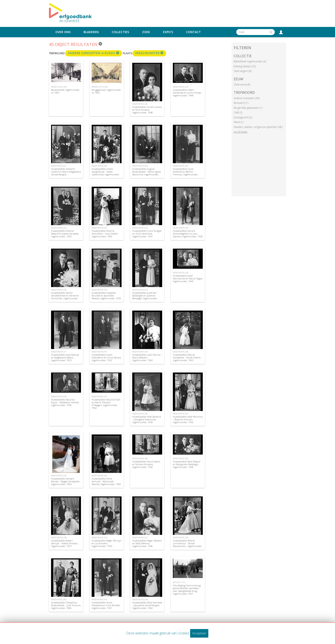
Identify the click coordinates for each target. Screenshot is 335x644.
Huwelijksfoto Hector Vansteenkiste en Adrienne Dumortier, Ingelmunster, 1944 (65, 297)
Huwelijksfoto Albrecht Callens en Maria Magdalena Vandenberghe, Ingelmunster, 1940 (66, 173)
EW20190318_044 (140, 599)
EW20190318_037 (181, 414)
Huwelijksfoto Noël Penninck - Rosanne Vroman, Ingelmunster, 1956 (188, 419)
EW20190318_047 (59, 476)
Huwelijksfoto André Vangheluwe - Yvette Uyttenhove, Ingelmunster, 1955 (106, 173)
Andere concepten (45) (247, 98)
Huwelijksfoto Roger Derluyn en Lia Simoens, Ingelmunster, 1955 (107, 543)
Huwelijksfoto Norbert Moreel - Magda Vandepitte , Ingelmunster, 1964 (66, 481)
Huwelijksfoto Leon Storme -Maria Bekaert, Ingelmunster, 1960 (147, 357)
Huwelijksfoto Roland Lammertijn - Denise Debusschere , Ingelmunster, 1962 (187, 545)
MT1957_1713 (179, 582)
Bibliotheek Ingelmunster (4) (250, 61)
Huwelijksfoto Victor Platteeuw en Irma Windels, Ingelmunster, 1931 (106, 605)
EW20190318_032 (59, 228)
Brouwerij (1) (241, 103)
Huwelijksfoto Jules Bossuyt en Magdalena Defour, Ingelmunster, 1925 (65, 357)
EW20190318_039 (59, 397)
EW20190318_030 (140, 458)
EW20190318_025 (59, 290)
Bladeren (91, 32)
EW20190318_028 (140, 104)
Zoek (146, 32)
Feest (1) (239, 122)
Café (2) (238, 112)
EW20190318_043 (140, 352)
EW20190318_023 (140, 290)
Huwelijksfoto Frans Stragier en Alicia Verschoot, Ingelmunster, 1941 (147, 234)
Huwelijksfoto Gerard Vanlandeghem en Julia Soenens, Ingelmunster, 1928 (188, 234)
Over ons (63, 32)
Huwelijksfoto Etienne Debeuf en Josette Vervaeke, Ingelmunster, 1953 (65, 234)
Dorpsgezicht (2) (243, 117)
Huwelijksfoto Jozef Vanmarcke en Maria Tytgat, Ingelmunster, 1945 (188, 278)
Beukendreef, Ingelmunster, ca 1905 (65, 91)
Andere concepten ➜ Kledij (94, 53)
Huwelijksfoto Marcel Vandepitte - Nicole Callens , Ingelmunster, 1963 (187, 357)
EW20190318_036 (99, 166)
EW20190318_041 (99, 228)
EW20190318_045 (181, 538)
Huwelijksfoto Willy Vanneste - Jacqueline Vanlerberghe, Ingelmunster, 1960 (147, 605)
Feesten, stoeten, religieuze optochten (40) (258, 127)
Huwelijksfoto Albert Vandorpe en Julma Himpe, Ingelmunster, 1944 (187, 93)
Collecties (120, 32)
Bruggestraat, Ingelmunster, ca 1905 (107, 91)
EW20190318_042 (99, 476)
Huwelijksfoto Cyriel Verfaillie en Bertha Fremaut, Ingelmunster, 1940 (185, 173)
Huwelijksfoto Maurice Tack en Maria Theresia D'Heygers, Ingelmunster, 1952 (106, 404)
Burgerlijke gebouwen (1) (248, 108)
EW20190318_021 (59, 166)
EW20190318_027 (140, 538)
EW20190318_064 (140, 166)
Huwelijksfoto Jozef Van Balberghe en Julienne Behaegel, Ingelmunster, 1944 (145, 297)
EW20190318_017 (59, 352)
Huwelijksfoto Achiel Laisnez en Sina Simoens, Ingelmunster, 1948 (147, 110)
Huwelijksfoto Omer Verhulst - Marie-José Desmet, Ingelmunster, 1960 (106, 481)
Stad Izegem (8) (243, 71)
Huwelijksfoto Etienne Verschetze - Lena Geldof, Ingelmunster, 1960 (105, 234)
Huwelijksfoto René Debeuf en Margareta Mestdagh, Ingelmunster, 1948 (187, 464)
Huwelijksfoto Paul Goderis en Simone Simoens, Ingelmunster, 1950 (146, 464)
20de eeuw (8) (242, 84)
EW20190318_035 (99, 290)
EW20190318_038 (59, 538)
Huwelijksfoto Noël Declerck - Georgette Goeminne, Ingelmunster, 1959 (147, 419)
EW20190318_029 (181, 458)
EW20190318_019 (99, 599)
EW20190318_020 (181, 166)
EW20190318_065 (59, 599)
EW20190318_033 (99, 538)
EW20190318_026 (181, 273)
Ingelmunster (149, 53)
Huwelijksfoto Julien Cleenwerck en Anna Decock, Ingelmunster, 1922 (107, 357)
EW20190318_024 (181, 87)
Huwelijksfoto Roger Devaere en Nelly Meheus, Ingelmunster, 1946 (147, 543)
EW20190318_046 (181, 352)
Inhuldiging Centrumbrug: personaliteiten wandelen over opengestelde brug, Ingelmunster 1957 (187, 590)
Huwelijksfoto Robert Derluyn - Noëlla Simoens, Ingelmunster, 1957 (65, 543)
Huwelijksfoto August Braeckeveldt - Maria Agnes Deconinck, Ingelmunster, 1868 (147, 173)
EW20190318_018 (181, 228)
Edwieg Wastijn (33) (245, 66)
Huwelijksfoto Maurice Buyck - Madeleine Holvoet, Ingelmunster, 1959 (65, 402)
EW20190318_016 (99, 352)
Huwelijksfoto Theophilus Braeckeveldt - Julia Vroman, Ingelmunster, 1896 (66, 605)
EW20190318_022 (140, 228)
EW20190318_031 (99, 397)
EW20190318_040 (140, 414)
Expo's (168, 32)
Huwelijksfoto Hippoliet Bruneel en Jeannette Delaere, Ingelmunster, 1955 (106, 296)
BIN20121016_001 (59, 87)
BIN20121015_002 (100, 87)
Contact (193, 32)
